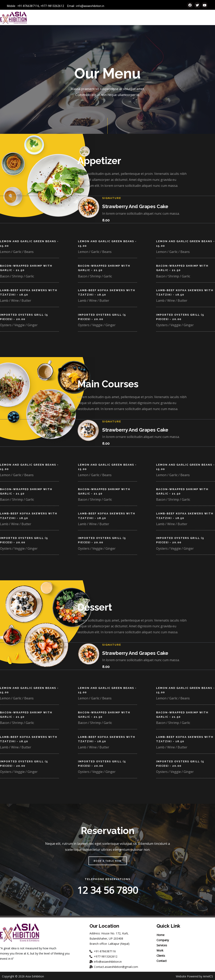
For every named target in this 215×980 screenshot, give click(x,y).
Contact (205, 18)
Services (133, 18)
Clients (185, 18)
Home (94, 18)
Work (168, 18)
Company (112, 18)
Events (152, 18)
